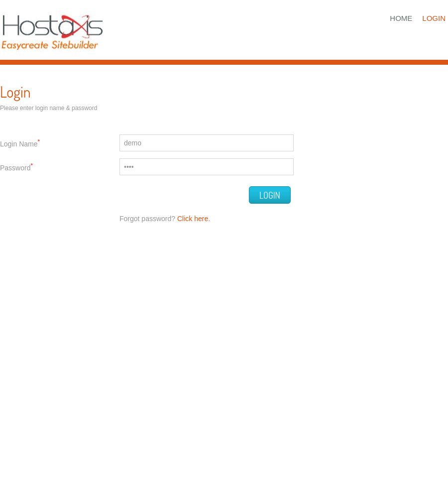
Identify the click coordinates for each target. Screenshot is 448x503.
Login (434, 18)
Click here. (194, 219)
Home (401, 18)
